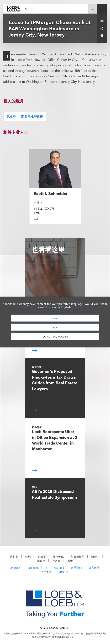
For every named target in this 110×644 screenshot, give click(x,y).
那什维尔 (58, 557)
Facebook (33, 568)
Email (37, 213)
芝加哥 (42, 557)
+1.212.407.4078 (44, 208)
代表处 (56, 561)
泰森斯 (41, 561)
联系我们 (76, 568)
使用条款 (46, 572)
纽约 (28, 557)
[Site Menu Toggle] (102, 9)
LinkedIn (15, 568)
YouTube (59, 568)
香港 (70, 561)
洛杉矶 (14, 557)
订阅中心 (64, 572)
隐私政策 (94, 568)
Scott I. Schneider (51, 193)
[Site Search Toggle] (93, 9)
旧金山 (95, 557)
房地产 (11, 117)
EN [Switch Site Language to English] (26, 9)
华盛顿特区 (77, 557)
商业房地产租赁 (32, 117)
